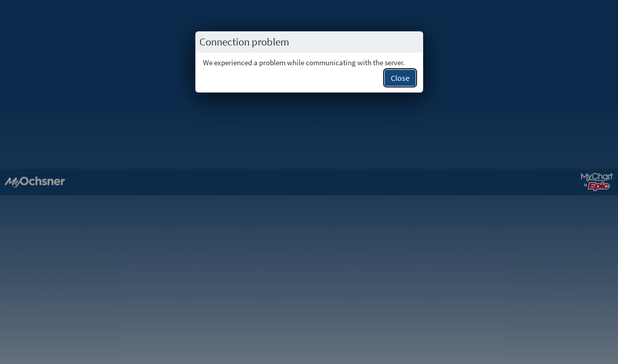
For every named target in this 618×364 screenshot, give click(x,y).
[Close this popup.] (413, 42)
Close (400, 78)
